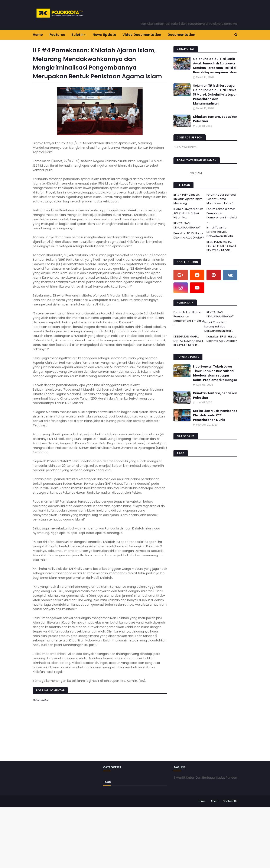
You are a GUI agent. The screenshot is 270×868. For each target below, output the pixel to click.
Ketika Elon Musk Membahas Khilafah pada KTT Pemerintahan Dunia (215, 415)
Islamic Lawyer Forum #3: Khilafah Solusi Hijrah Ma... (188, 213)
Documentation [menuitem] (182, 35)
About (215, 801)
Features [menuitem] (57, 35)
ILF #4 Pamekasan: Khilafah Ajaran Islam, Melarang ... (188, 199)
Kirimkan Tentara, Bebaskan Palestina (215, 119)
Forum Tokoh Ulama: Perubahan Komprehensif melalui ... (222, 215)
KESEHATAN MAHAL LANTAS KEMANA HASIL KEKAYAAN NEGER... (221, 246)
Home (202, 801)
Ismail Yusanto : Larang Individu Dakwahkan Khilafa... (221, 232)
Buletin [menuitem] (77, 35)
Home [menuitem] (38, 35)
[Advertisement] (128, 837)
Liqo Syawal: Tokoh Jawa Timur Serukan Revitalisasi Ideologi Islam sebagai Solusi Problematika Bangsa (215, 373)
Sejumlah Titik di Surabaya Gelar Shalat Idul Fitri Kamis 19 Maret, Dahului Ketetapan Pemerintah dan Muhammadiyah (215, 95)
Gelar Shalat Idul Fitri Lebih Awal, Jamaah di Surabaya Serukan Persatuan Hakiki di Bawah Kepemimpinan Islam (215, 66)
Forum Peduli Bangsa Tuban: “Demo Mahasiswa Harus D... (221, 199)
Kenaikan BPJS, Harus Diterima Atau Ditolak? (189, 235)
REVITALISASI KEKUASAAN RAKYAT (187, 225)
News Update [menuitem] (104, 35)
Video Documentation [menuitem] (142, 35)
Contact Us (230, 801)
